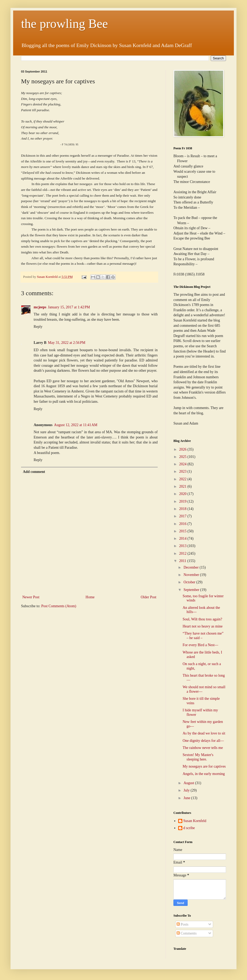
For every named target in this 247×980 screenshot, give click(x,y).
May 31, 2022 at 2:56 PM (67, 343)
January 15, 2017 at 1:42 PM (69, 307)
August (189, 783)
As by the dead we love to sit (204, 733)
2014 (183, 539)
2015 (183, 531)
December (191, 567)
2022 (183, 479)
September (192, 590)
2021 (183, 486)
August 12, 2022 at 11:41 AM (76, 425)
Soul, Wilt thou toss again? (202, 619)
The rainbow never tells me (203, 748)
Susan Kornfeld (195, 821)
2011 (183, 561)
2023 (183, 471)
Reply (38, 327)
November (192, 575)
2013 (183, 546)
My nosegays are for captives (204, 766)
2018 (183, 509)
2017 (183, 516)
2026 (183, 449)
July (187, 790)
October (190, 582)
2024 (183, 464)
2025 (183, 457)
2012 (183, 553)
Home (90, 597)
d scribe (189, 828)
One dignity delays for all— (203, 741)
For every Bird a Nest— (200, 645)
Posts (182, 924)
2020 (183, 494)
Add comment (34, 472)
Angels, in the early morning (204, 774)
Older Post (149, 597)
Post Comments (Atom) (59, 606)
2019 (183, 501)
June (187, 798)
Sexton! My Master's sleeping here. (198, 757)
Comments (187, 933)
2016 (183, 524)
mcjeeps (40, 307)
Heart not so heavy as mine (203, 626)
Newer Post (31, 597)
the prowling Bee (65, 24)
